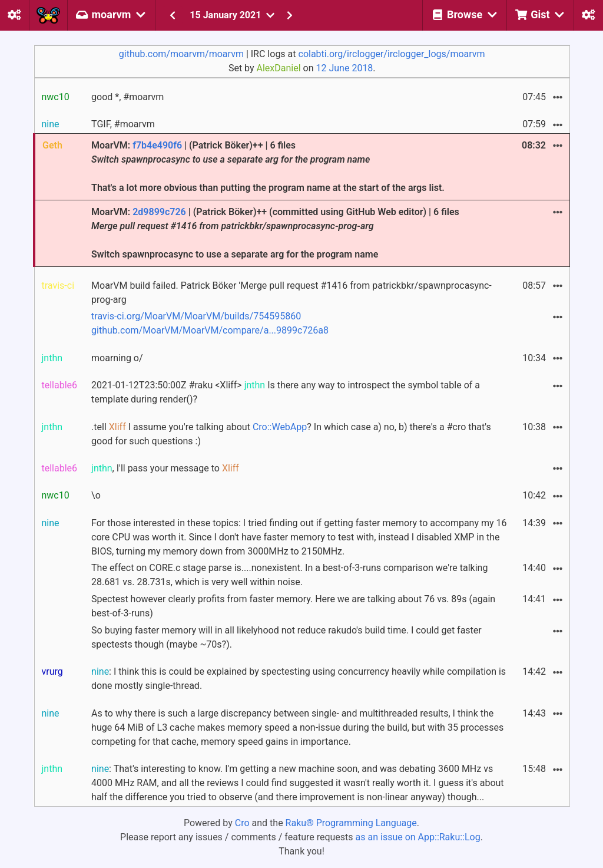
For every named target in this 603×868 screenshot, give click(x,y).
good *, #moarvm (127, 97)
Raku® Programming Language (351, 823)
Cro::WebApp (280, 427)
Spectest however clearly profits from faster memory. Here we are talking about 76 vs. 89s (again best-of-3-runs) (293, 606)
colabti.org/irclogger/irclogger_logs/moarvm (392, 54)
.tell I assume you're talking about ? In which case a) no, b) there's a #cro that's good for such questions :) (291, 434)
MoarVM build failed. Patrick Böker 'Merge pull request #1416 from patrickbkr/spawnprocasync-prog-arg (291, 293)
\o (96, 495)
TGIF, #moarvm (123, 124)
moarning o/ (117, 358)
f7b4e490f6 (157, 145)
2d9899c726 (159, 212)
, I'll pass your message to (165, 468)
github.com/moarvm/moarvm (181, 54)
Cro (242, 823)
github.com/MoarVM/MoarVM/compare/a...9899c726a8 (210, 330)
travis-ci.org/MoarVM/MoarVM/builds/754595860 (196, 316)
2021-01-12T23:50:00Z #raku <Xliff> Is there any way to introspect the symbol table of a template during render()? (286, 392)
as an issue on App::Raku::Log (418, 837)
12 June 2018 (345, 68)
